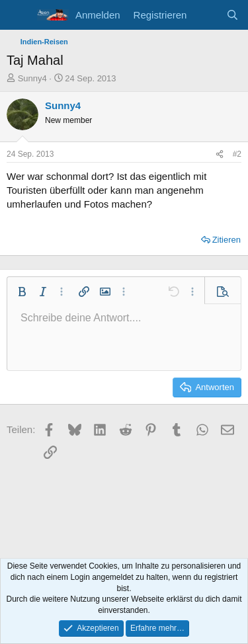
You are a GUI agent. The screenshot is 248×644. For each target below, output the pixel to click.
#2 (237, 154)
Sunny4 (32, 78)
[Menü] (18, 15)
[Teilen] (220, 154)
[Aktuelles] (206, 15)
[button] (22, 292)
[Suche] (232, 15)
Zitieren (227, 240)
